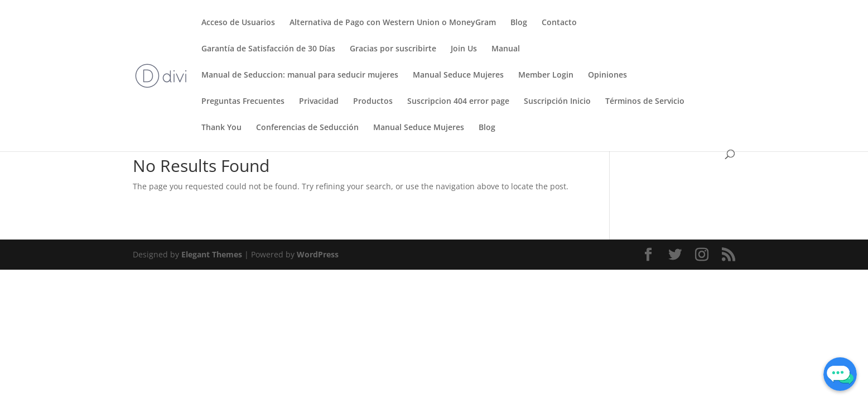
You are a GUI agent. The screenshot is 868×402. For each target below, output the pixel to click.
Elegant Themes (212, 254)
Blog (519, 23)
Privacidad (319, 102)
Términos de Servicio (645, 102)
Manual (506, 49)
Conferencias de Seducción (307, 128)
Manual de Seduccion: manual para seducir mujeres (300, 75)
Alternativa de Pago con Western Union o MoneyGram (393, 23)
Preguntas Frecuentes (243, 102)
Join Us (464, 49)
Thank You (221, 128)
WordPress (318, 254)
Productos (373, 102)
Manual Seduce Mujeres (458, 75)
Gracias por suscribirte (393, 49)
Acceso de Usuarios (238, 23)
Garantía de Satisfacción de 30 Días (268, 49)
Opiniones (607, 75)
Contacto (559, 23)
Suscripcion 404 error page (458, 102)
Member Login (546, 75)
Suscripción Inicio (557, 102)
